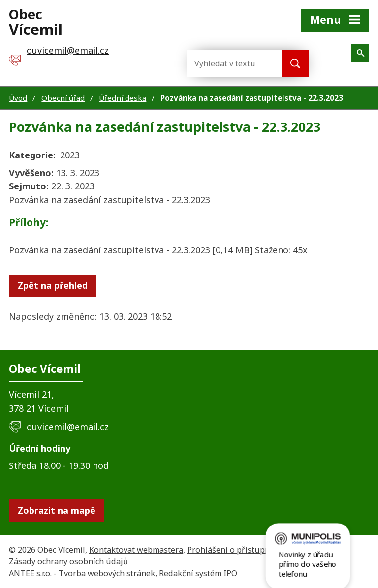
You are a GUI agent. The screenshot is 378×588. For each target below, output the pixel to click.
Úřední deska (123, 98)
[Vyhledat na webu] (226, 63)
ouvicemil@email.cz (68, 427)
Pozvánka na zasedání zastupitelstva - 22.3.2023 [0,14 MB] (131, 250)
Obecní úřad (63, 98)
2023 (70, 155)
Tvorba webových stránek (107, 573)
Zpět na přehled (53, 285)
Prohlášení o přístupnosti (236, 550)
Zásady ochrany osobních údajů (68, 561)
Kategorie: (32, 155)
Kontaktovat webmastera (136, 550)
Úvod (18, 98)
